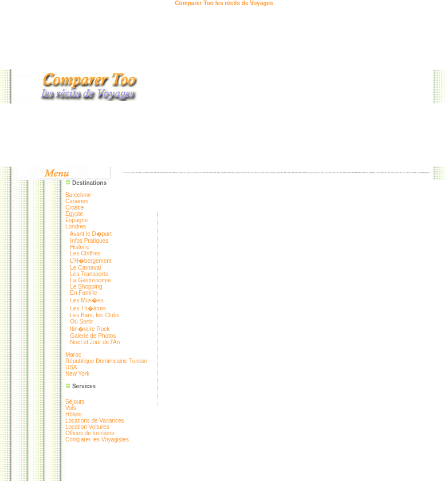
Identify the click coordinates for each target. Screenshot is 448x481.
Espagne (76, 220)
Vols (71, 408)
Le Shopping (86, 287)
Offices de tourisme (90, 433)
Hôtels (73, 414)
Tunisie (138, 361)
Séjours (75, 402)
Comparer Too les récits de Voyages (224, 3)
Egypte (74, 214)
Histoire (80, 247)
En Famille (83, 293)
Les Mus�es (87, 300)
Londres (76, 226)
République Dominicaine (97, 361)
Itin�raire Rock (90, 329)
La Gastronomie (90, 280)
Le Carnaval (85, 268)
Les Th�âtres (88, 308)
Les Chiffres (85, 253)
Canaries (77, 201)
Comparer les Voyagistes (97, 439)
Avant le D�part (91, 234)
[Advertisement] (298, 86)
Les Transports (89, 274)
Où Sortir (81, 322)
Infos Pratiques (89, 241)
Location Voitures (87, 427)
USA (71, 367)
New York (77, 374)
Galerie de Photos (93, 336)
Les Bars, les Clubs (95, 315)
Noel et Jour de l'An (95, 342)
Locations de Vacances (95, 421)
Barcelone (78, 195)
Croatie (74, 208)
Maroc (73, 355)
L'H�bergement (91, 261)
